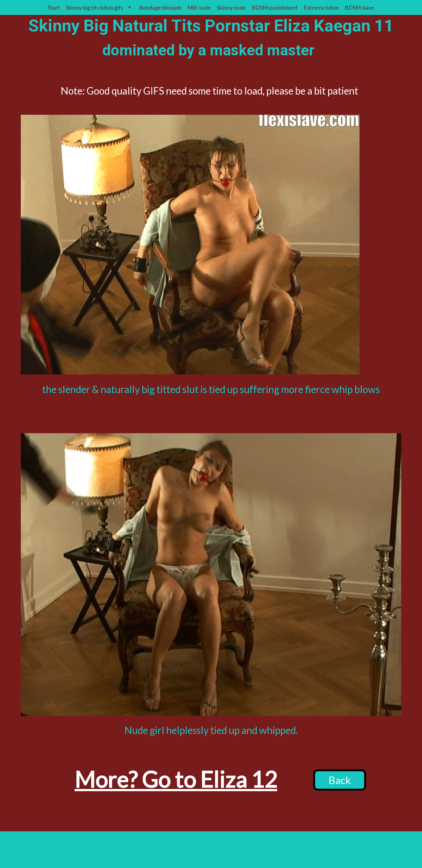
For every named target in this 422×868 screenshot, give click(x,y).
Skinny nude (231, 7)
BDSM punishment (275, 7)
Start (54, 7)
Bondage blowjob (160, 7)
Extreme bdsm (321, 7)
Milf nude (199, 7)
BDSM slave (359, 7)
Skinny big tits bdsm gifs (94, 7)
